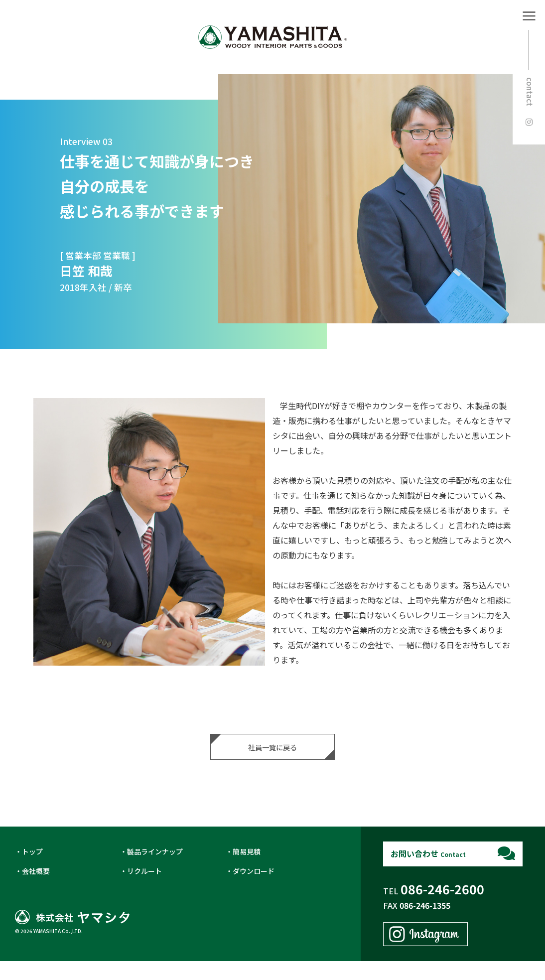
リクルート (144, 890)
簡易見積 (247, 870)
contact (530, 92)
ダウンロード (254, 890)
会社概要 (36, 890)
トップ (32, 870)
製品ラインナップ (155, 870)
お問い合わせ (428, 872)
